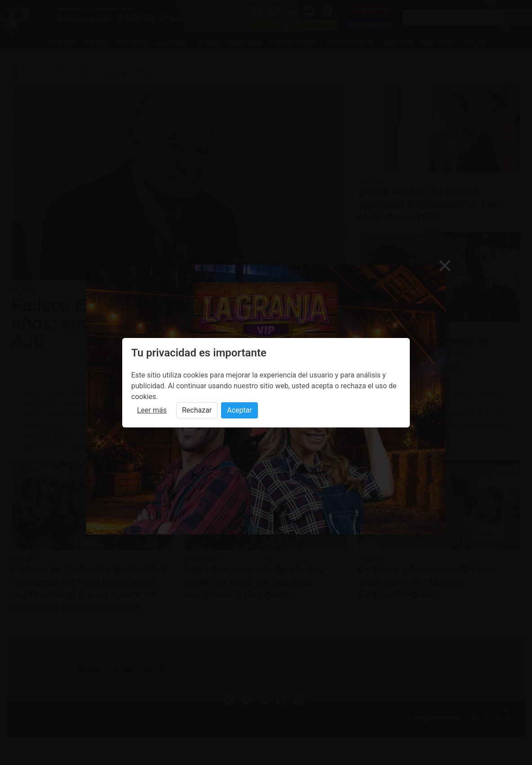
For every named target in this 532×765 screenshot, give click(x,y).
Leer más (152, 410)
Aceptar (239, 410)
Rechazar (197, 410)
